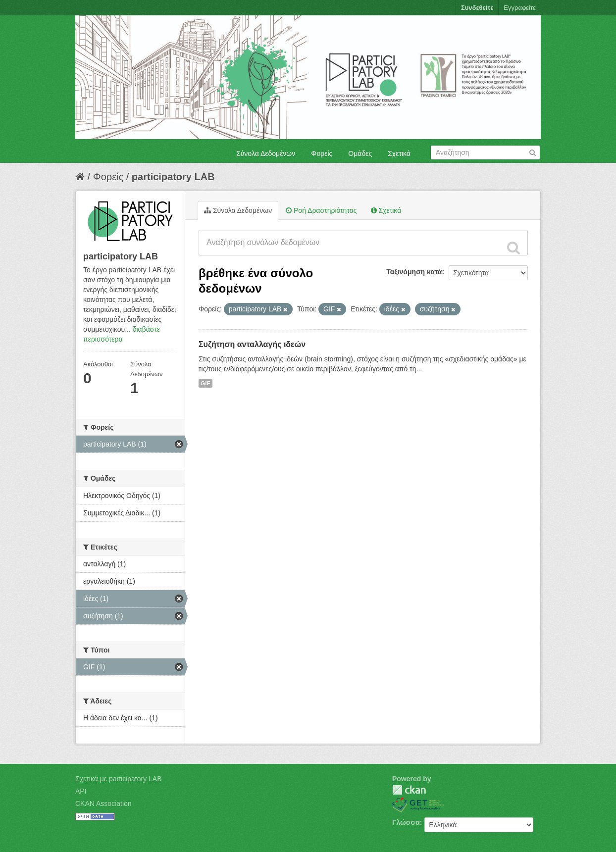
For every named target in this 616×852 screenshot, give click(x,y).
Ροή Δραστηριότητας (321, 210)
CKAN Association (103, 803)
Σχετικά (399, 153)
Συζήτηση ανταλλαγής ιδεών (252, 344)
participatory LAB (173, 177)
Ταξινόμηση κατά (414, 272)
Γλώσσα (406, 822)
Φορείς (322, 153)
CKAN (409, 790)
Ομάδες (360, 153)
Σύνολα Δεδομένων (266, 153)
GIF (205, 383)
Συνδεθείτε (477, 8)
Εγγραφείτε (520, 8)
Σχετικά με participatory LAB (119, 779)
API (81, 791)
